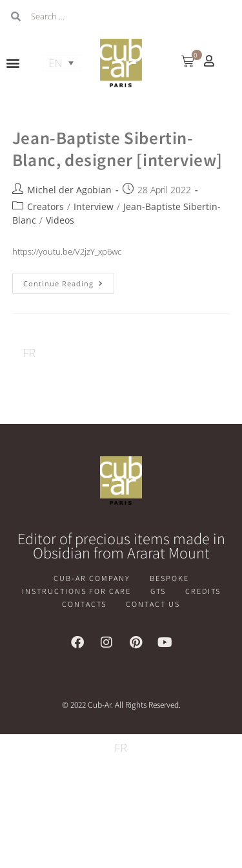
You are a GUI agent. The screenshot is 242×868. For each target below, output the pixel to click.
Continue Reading (69, 281)
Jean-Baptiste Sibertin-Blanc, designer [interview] (117, 148)
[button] (13, 63)
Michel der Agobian (69, 190)
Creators (45, 206)
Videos (60, 220)
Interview (94, 206)
